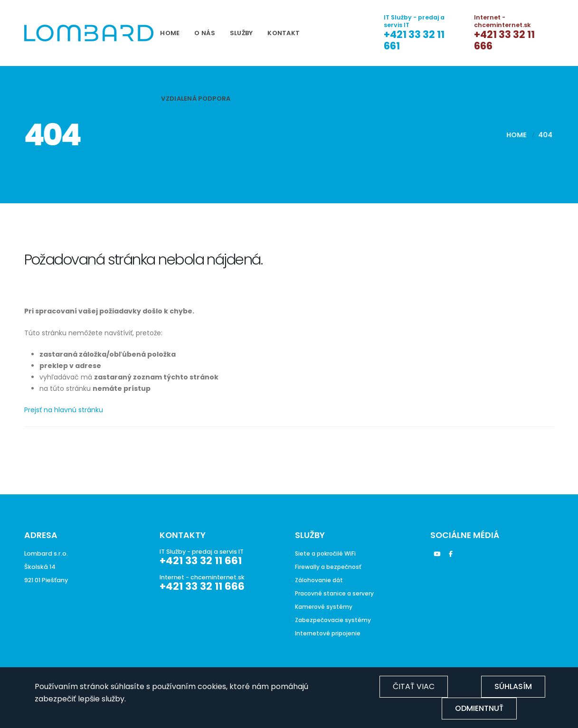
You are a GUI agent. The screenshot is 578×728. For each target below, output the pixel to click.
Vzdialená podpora (196, 99)
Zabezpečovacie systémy (335, 620)
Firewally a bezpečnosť (330, 567)
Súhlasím (513, 686)
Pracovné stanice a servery (337, 593)
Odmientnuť (479, 708)
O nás (205, 33)
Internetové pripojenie (329, 633)
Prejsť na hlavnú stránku (64, 410)
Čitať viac (414, 686)
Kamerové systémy (325, 607)
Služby (242, 33)
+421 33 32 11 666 (504, 40)
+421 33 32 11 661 (414, 40)
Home (170, 33)
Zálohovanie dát (321, 580)
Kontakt (284, 33)
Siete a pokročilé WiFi (327, 553)
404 (540, 135)
